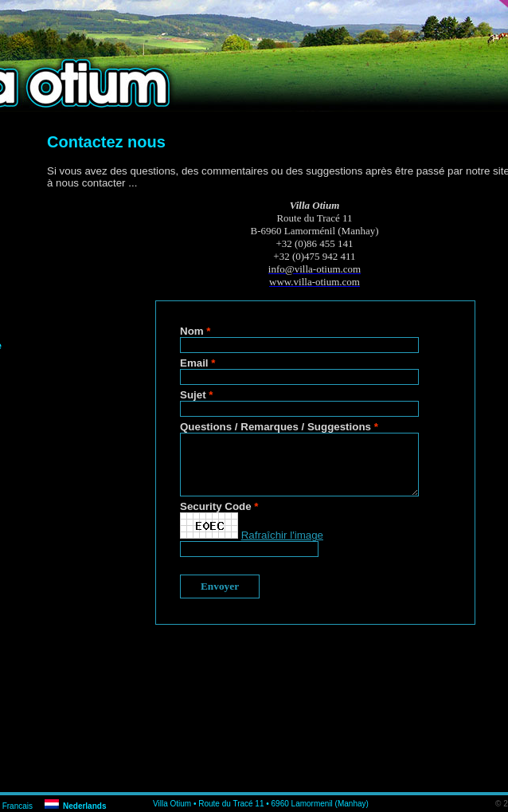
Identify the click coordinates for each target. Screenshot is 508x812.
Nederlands (84, 806)
